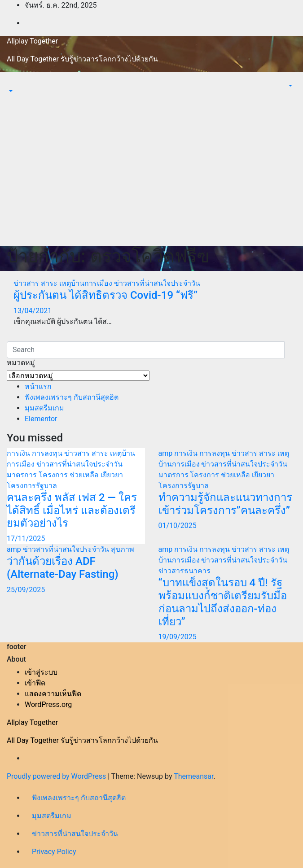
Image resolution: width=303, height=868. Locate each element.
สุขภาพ (123, 549)
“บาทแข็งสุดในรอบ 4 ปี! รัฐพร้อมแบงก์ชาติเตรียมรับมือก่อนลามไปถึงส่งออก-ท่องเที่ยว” (223, 602)
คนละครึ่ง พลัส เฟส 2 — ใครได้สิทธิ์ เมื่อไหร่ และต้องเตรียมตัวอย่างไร (72, 510)
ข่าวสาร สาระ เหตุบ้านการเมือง (64, 283)
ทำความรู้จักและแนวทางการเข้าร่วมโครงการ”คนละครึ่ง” (225, 504)
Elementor (41, 419)
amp (167, 453)
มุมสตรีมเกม (44, 408)
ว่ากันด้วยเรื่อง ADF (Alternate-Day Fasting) (63, 568)
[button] (10, 91)
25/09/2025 (26, 590)
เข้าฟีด (35, 683)
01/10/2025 (178, 526)
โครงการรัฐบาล (32, 486)
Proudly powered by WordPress (57, 776)
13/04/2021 (33, 311)
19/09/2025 (178, 637)
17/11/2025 (26, 539)
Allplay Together (32, 41)
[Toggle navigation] (13, 83)
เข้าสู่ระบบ (41, 672)
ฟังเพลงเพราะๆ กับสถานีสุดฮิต (72, 397)
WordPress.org (48, 704)
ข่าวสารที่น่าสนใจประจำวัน (157, 283)
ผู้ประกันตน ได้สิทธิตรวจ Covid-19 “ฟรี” (105, 295)
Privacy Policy (54, 852)
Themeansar (193, 776)
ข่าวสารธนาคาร (184, 571)
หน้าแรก (38, 386)
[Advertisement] (151, 179)
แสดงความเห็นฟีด (53, 694)
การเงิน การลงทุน (35, 453)
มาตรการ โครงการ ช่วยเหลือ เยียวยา (65, 475)
